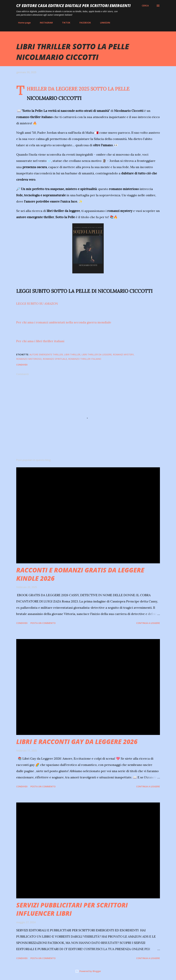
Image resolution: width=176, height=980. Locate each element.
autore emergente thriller (46, 354)
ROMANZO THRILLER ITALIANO (85, 359)
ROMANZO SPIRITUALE (55, 359)
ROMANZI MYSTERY (123, 354)
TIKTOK (64, 23)
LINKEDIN (103, 23)
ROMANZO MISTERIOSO (29, 359)
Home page (22, 23)
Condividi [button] (22, 365)
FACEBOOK (83, 23)
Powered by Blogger (88, 971)
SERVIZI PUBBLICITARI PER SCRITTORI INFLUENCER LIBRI (72, 909)
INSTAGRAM (44, 23)
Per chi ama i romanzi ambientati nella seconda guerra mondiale (64, 322)
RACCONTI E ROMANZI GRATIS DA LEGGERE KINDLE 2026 (80, 574)
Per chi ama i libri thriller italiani (40, 341)
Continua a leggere (148, 623)
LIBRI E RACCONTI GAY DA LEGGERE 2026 (77, 742)
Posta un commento (43, 623)
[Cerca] (145, 6)
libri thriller (72, 354)
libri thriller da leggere (97, 354)
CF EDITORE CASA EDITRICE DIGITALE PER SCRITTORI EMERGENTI (73, 6)
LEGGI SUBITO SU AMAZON (37, 303)
